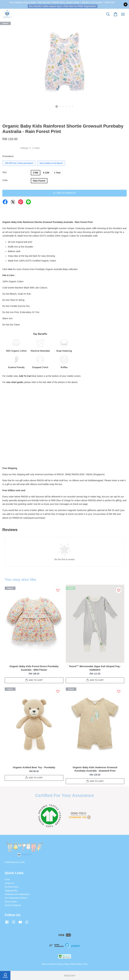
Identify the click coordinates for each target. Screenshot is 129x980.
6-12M (46, 173)
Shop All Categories (13, 905)
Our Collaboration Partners (16, 898)
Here (10, 269)
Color (5, 180)
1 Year (57, 173)
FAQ (86, 964)
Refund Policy (76, 964)
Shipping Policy (11, 891)
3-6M (36, 173)
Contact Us (9, 883)
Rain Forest (39, 181)
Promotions (8, 156)
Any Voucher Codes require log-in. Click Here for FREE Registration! (63, 6)
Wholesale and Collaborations (17, 894)
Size (5, 172)
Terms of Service (49, 964)
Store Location (11, 902)
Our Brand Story (12, 887)
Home (7, 880)
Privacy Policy (63, 964)
